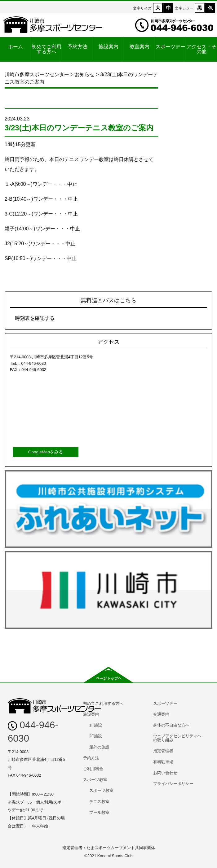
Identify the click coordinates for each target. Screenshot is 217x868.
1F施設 (96, 725)
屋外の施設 (99, 747)
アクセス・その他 (201, 49)
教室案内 (139, 47)
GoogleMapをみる (46, 452)
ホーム (15, 47)
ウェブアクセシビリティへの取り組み (177, 738)
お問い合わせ (165, 773)
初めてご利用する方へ (46, 49)
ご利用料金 (93, 769)
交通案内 (161, 714)
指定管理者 (163, 751)
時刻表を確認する (35, 318)
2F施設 (96, 736)
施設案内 (108, 47)
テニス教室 (99, 802)
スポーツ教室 (95, 780)
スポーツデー (170, 47)
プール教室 (99, 812)
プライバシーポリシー (173, 784)
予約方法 (77, 47)
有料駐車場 (163, 762)
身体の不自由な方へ (171, 725)
